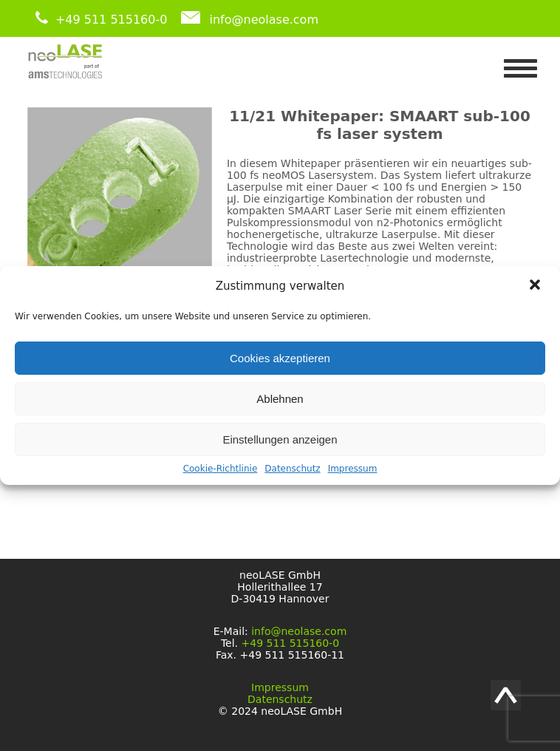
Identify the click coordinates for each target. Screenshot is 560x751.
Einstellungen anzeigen (280, 439)
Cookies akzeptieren (280, 358)
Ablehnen (280, 399)
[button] (536, 286)
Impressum (353, 469)
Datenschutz (292, 469)
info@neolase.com (264, 20)
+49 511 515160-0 (112, 20)
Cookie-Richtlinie (221, 469)
